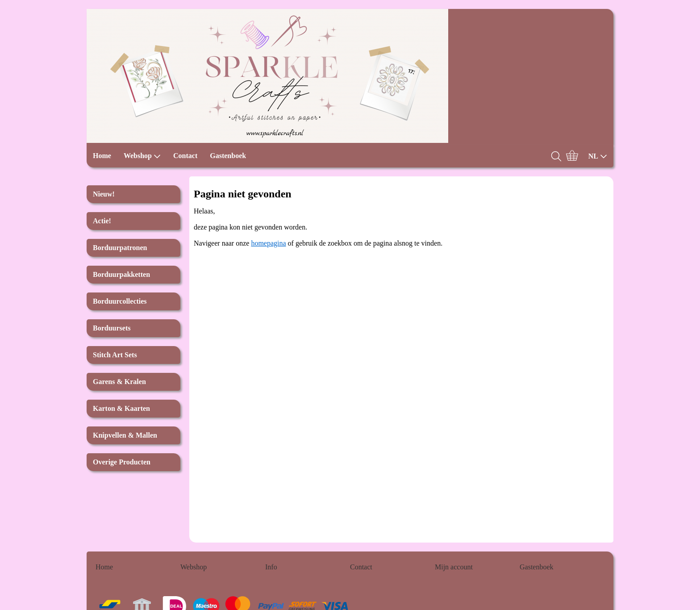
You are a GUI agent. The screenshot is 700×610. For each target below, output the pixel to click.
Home (102, 156)
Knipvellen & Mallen (125, 435)
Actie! (102, 221)
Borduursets (112, 328)
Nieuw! (104, 194)
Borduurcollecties (120, 301)
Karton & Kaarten (121, 408)
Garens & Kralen (119, 382)
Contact (185, 156)
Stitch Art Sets (115, 355)
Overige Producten (122, 462)
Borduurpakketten (121, 274)
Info (271, 567)
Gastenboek (228, 156)
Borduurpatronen (120, 248)
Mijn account (454, 567)
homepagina (268, 243)
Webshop (142, 156)
